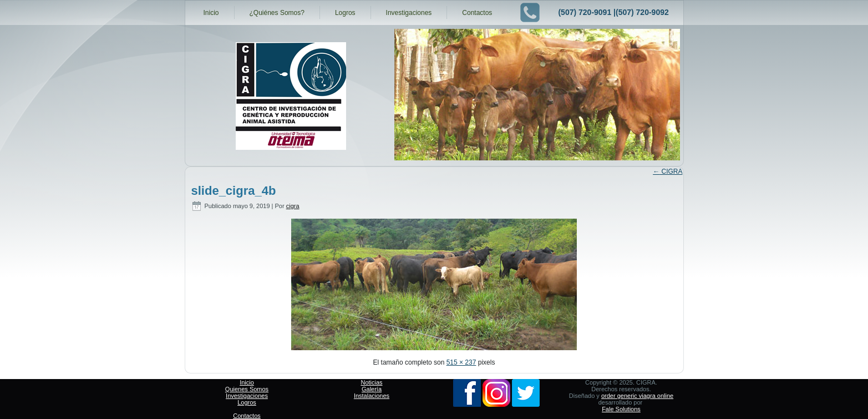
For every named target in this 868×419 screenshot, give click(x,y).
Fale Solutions (621, 409)
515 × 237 (461, 362)
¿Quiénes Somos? (277, 13)
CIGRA (668, 171)
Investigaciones (409, 13)
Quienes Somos (247, 389)
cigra (293, 206)
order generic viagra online (637, 396)
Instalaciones (372, 396)
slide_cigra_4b (234, 191)
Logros (345, 13)
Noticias (371, 382)
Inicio (211, 13)
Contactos (477, 13)
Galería (372, 389)
